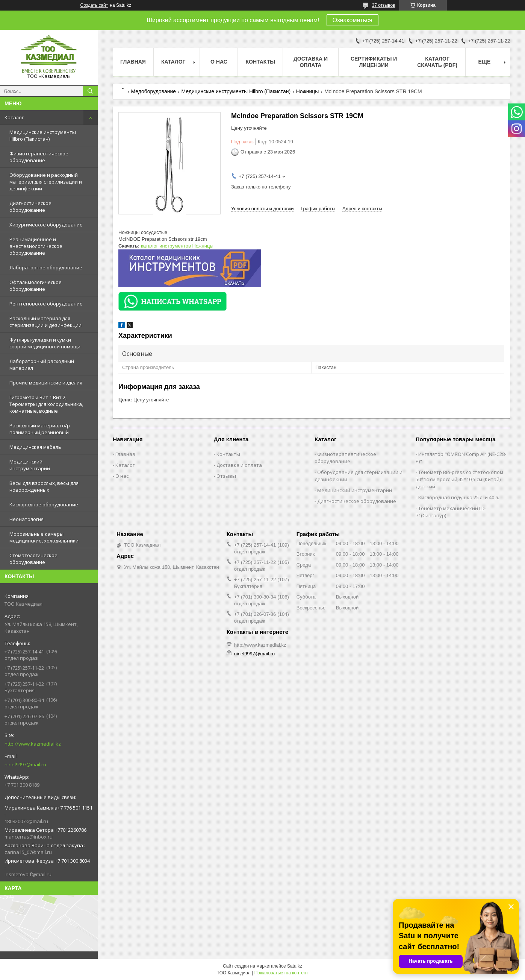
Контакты (260, 62)
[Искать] (90, 91)
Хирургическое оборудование (46, 225)
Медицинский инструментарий (30, 465)
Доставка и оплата (311, 62)
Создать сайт (94, 5)
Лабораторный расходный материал (42, 365)
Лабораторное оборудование (46, 267)
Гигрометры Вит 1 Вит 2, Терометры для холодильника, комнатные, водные (46, 404)
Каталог (14, 117)
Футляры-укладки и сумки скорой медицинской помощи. (45, 343)
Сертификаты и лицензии (374, 62)
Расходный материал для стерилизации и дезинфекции (45, 322)
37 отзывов (383, 5)
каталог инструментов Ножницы (177, 246)
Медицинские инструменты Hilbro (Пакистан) (43, 135)
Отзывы (226, 476)
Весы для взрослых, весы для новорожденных (44, 486)
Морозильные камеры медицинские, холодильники (44, 537)
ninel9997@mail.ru (25, 764)
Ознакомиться (353, 20)
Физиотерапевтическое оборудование (39, 157)
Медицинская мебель (35, 447)
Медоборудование (153, 91)
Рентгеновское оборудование (46, 304)
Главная (133, 62)
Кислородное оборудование (44, 504)
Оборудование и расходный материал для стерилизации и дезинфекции (46, 182)
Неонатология (26, 519)
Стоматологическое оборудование (33, 559)
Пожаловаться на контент (281, 973)
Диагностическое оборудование (30, 207)
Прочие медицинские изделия (46, 383)
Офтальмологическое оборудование (36, 286)
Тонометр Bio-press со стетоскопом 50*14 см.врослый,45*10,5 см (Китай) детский (459, 479)
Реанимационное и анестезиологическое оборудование (36, 246)
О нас (219, 62)
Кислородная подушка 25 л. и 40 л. (459, 497)
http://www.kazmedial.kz (33, 744)
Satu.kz (295, 966)
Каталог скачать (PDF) (437, 62)
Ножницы (308, 91)
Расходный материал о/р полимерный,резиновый (40, 429)
